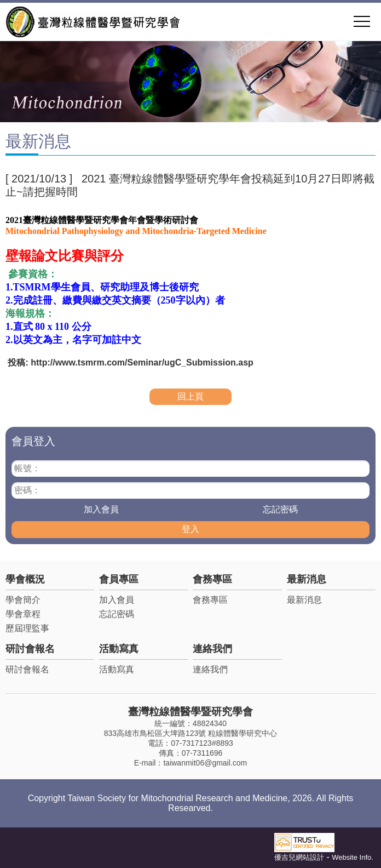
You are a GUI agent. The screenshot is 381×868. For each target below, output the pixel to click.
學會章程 (23, 614)
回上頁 (190, 396)
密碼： (27, 490)
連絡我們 (212, 649)
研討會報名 (30, 649)
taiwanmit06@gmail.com (205, 763)
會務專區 (212, 579)
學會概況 (25, 579)
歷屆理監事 (27, 628)
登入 (190, 529)
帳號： (27, 468)
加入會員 (101, 509)
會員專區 (119, 579)
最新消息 (307, 579)
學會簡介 (23, 600)
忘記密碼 (280, 509)
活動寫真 (119, 649)
